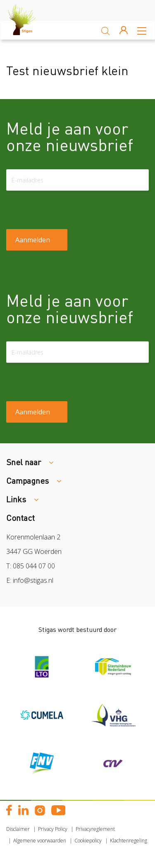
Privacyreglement (95, 829)
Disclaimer (18, 829)
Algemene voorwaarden (40, 841)
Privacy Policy (53, 829)
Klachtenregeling (129, 841)
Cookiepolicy (88, 841)
